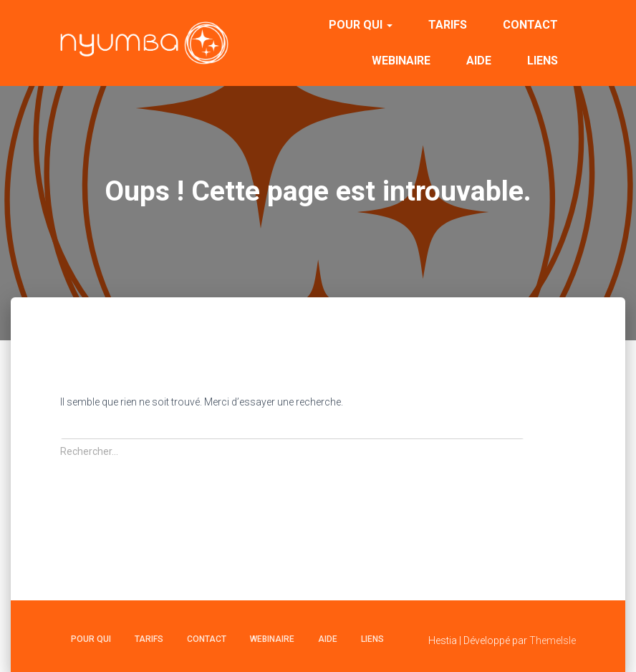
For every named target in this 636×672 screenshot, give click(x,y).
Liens (543, 61)
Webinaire (401, 61)
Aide (479, 61)
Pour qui (361, 25)
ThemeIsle (553, 640)
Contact (530, 25)
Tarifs (448, 25)
